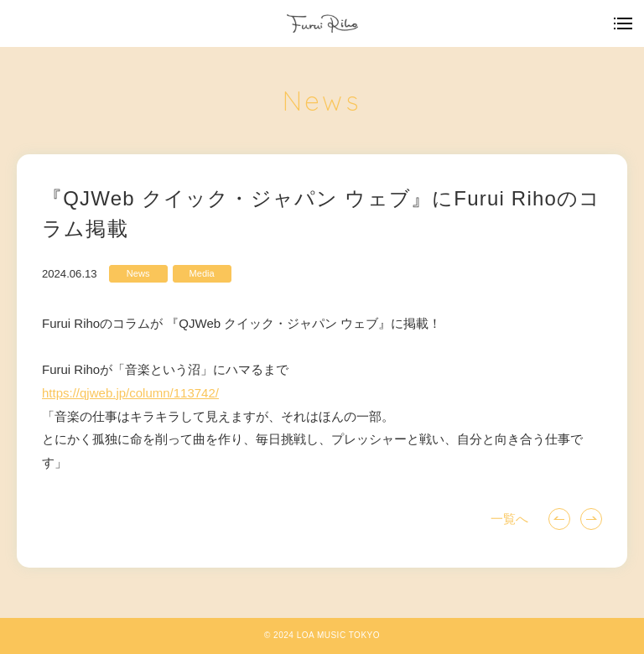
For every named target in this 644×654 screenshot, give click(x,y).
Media (202, 273)
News (138, 273)
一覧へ (509, 519)
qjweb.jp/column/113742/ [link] (130, 393)
